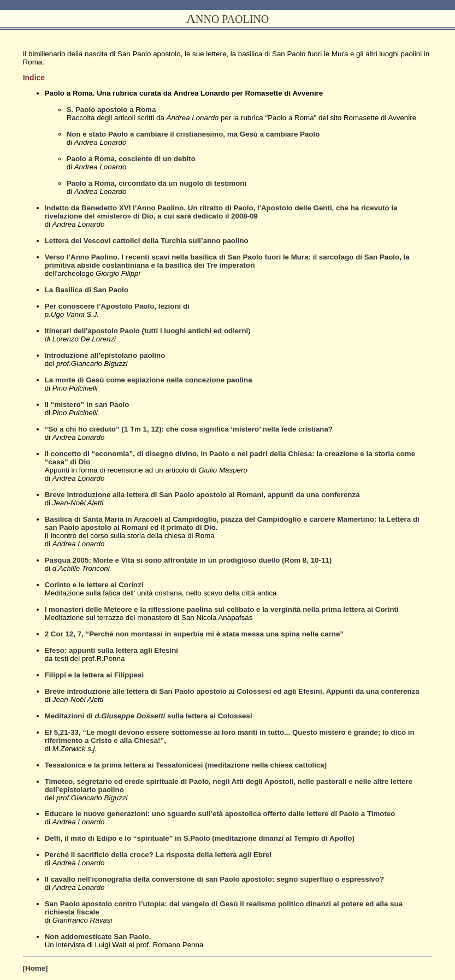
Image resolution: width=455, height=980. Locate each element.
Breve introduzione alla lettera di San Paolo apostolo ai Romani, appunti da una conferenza (202, 495)
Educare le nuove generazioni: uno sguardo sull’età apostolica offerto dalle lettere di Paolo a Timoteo (220, 814)
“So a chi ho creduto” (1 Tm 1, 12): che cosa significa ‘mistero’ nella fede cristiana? (189, 429)
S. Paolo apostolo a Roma (111, 110)
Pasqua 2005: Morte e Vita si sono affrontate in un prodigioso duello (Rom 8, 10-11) (188, 560)
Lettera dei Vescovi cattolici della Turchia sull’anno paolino (147, 241)
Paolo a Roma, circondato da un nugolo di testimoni (157, 183)
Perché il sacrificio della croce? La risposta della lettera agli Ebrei (158, 855)
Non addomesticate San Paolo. (98, 937)
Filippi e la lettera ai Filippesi (94, 675)
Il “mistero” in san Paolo (87, 405)
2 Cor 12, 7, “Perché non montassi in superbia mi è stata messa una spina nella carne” (194, 634)
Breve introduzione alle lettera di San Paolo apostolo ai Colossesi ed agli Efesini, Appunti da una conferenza (232, 691)
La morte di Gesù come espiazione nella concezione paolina (149, 380)
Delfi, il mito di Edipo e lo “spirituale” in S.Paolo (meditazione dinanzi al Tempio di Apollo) (200, 838)
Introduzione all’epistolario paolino (105, 355)
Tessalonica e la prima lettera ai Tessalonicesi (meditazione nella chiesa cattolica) (186, 765)
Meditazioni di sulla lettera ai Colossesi (149, 716)
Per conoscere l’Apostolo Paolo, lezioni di (117, 306)
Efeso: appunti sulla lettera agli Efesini (111, 650)
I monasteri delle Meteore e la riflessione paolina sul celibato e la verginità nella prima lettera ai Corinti (222, 609)
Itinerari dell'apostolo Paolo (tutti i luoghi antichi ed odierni (147, 331)
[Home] (36, 968)
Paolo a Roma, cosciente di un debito (131, 159)
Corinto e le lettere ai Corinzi (94, 585)
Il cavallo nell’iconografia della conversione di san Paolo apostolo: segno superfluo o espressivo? (214, 879)
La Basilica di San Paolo (87, 290)
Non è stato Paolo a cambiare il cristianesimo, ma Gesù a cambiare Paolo (193, 134)
